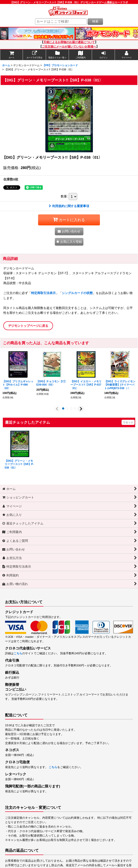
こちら (18, 653)
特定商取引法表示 (43, 293)
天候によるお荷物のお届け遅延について (69, 42)
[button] (69, 242)
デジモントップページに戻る (28, 326)
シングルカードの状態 (77, 293)
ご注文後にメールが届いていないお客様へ (69, 47)
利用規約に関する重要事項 (69, 206)
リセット (128, 422)
